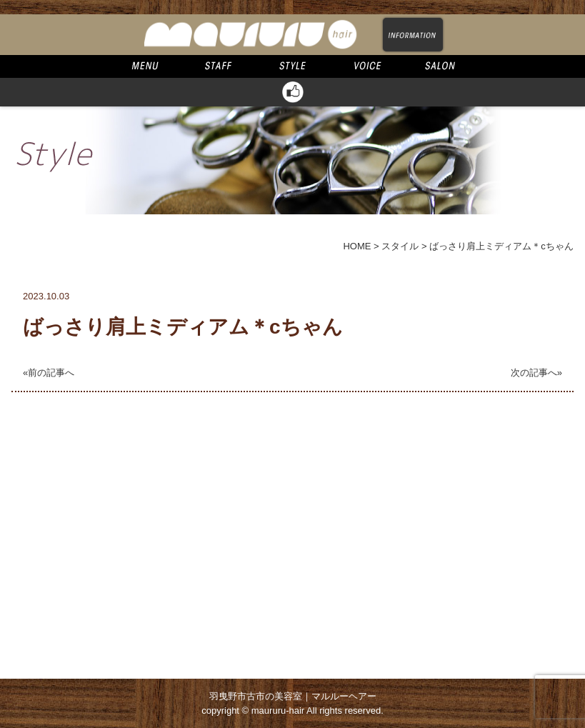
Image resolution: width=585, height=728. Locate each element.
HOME (357, 246)
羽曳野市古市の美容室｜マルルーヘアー (293, 696)
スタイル (400, 246)
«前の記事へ (49, 373)
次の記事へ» (536, 373)
